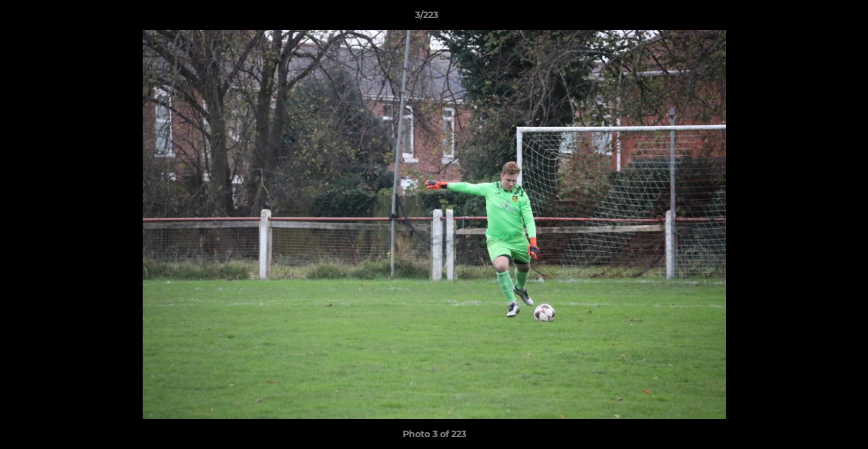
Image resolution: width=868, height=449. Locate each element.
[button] (816, 18)
